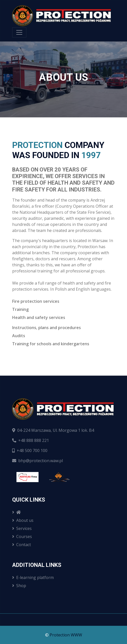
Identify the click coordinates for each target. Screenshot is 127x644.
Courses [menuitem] (22, 536)
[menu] (19, 32)
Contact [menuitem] (22, 545)
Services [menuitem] (22, 528)
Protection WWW (66, 635)
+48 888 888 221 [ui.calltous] (31, 440)
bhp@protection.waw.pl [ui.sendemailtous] (38, 461)
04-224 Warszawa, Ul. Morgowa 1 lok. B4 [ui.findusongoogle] (53, 430)
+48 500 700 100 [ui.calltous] (30, 450)
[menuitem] (63, 512)
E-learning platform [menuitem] (33, 577)
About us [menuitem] (23, 520)
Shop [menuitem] (19, 586)
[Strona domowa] (61, 16)
